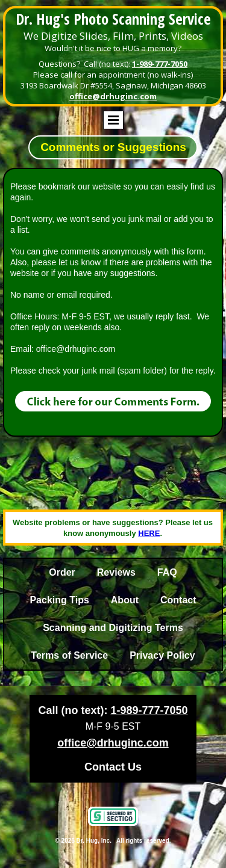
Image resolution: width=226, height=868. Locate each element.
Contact (178, 600)
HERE (149, 533)
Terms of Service (69, 655)
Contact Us (113, 767)
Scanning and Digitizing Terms (113, 628)
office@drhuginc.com (113, 96)
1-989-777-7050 (160, 64)
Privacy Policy (162, 655)
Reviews (116, 572)
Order (62, 572)
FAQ (167, 572)
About (125, 600)
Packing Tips (59, 600)
